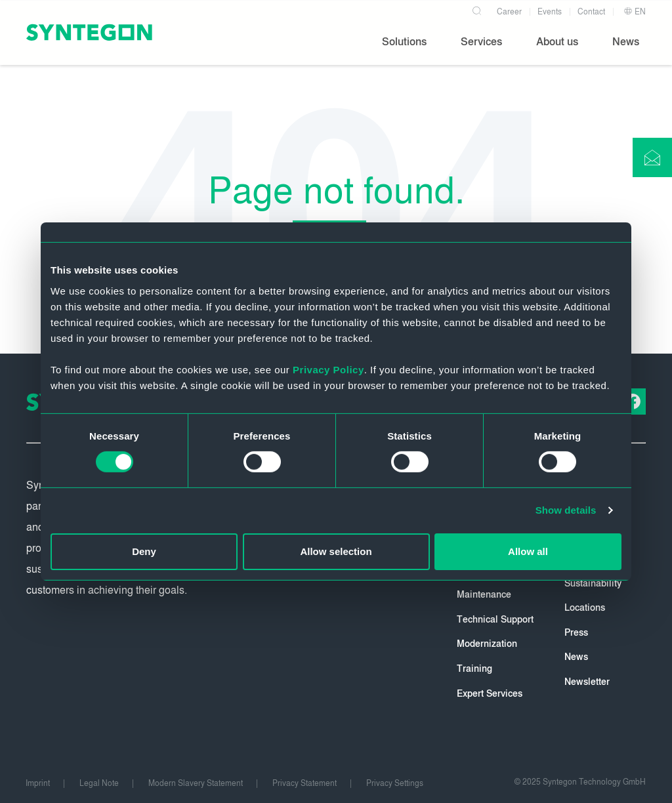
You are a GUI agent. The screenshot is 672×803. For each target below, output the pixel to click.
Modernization (487, 644)
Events (550, 12)
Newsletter (587, 682)
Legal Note (99, 783)
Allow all (528, 551)
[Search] (476, 9)
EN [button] (635, 12)
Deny (144, 551)
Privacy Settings (395, 783)
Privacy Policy (328, 369)
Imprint (38, 783)
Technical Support (495, 620)
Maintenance (484, 595)
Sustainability (593, 584)
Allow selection (336, 551)
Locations (585, 608)
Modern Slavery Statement (196, 783)
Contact (591, 12)
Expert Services (490, 694)
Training (474, 669)
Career (509, 12)
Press (576, 633)
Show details (566, 510)
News (576, 657)
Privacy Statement (304, 783)
